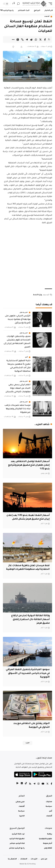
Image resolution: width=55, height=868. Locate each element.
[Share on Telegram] (27, 40)
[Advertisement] (27, 257)
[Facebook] (51, 784)
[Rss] (30, 784)
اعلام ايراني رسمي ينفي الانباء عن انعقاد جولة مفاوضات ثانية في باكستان (18, 388)
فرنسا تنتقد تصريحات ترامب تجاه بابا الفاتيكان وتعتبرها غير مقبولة (17, 409)
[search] (18, 4)
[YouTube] (43, 784)
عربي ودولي (24, 312)
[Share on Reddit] (31, 40)
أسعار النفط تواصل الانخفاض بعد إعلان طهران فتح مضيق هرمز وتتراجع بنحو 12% (29, 465)
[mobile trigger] (50, 4)
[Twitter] (47, 784)
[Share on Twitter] (40, 40)
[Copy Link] (22, 40)
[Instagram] (38, 784)
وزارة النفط (37, 295)
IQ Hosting (31, 864)
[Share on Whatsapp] (36, 40)
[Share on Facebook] (45, 40)
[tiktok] (26, 784)
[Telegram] (34, 784)
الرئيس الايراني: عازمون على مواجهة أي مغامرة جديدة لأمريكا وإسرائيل (18, 320)
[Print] (18, 40)
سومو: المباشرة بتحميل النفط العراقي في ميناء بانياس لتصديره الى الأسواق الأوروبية (28, 673)
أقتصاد (47, 17)
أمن (26, 357)
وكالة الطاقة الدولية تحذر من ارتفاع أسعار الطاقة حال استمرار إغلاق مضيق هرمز (30, 619)
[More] (13, 40)
